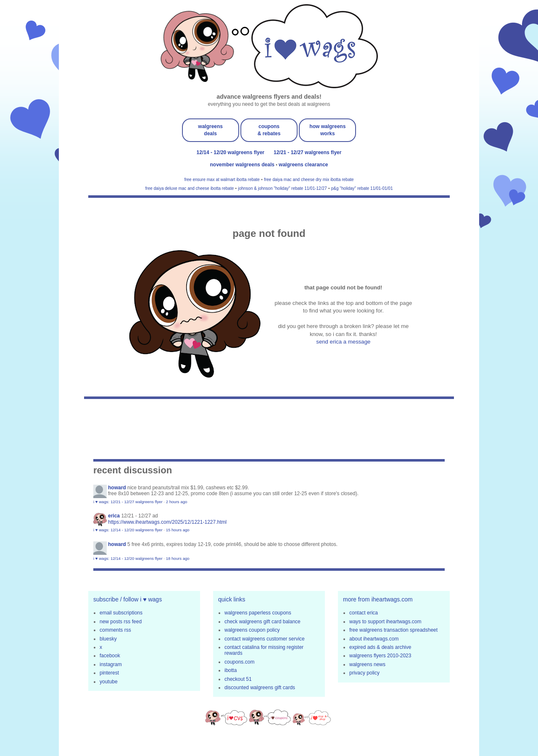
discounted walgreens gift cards (260, 688)
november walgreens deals (243, 165)
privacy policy (364, 673)
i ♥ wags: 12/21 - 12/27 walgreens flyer (128, 502)
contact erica (364, 613)
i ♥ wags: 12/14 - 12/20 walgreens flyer (128, 530)
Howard (117, 488)
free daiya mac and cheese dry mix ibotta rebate (309, 180)
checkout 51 (238, 679)
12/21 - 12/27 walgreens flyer (307, 152)
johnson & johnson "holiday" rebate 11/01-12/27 (282, 188)
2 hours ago (177, 502)
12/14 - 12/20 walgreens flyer (231, 152)
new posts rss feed (121, 622)
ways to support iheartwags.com (385, 622)
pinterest (109, 673)
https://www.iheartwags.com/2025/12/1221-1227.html (167, 522)
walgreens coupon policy (252, 630)
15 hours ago (178, 530)
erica (114, 516)
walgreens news (367, 664)
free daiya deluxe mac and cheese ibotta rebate (190, 188)
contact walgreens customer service (265, 639)
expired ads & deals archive (380, 647)
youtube (109, 682)
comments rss (115, 630)
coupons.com (239, 662)
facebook (110, 656)
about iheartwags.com (374, 639)
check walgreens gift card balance (262, 622)
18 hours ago (178, 558)
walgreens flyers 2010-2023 (380, 656)
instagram (111, 664)
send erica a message (343, 342)
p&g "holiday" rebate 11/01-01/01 (362, 188)
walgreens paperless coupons (258, 613)
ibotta (231, 670)
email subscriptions (121, 613)
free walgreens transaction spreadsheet (393, 630)
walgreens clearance (303, 165)
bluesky (108, 639)
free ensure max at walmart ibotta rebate (222, 180)
